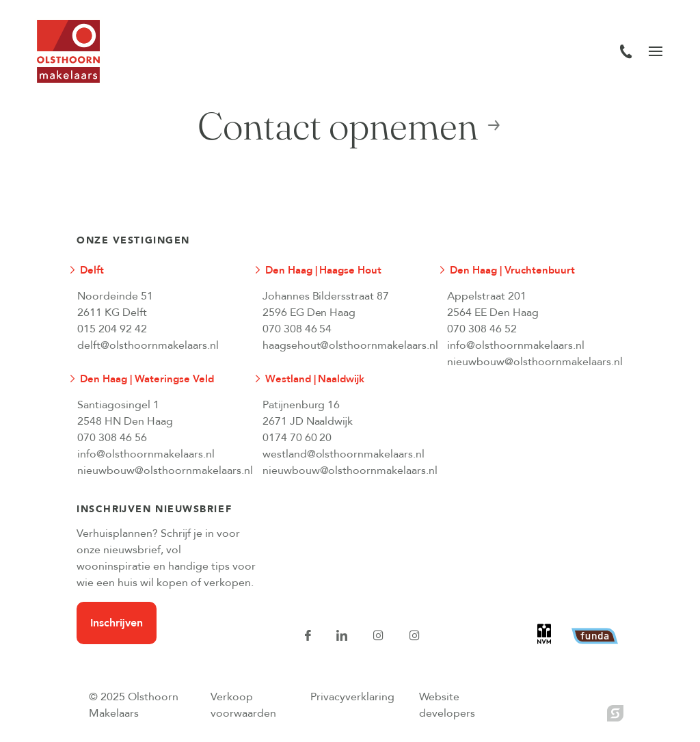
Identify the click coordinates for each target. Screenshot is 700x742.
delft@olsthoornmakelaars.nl (148, 345)
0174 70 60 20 (297, 438)
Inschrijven (117, 623)
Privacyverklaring (352, 697)
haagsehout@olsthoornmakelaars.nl (344, 345)
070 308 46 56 (112, 438)
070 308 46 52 (482, 329)
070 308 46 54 (297, 329)
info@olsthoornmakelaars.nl (516, 345)
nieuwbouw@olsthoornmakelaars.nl (528, 362)
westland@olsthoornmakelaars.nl (344, 454)
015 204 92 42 (112, 329)
